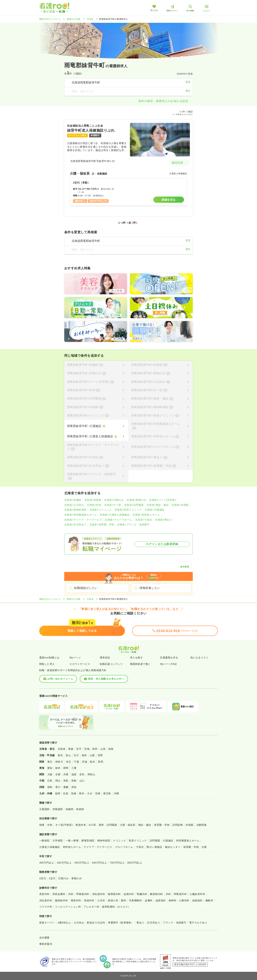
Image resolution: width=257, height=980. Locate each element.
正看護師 (44, 809)
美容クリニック (138, 841)
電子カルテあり (198, 923)
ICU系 (92, 825)
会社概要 (44, 938)
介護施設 (168, 841)
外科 (168, 894)
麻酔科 (209, 900)
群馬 (101, 762)
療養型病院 (88, 841)
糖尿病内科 (156, 894)
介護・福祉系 (128, 825)
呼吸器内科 (83, 894)
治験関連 (201, 825)
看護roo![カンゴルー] (50, 19)
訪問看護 (112, 825)
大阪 (50, 774)
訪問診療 (178, 825)
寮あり (140, 923)
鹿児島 (107, 793)
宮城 (87, 749)
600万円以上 (99, 863)
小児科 (101, 900)
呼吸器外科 (180, 894)
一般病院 (44, 841)
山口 (82, 781)
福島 (111, 749)
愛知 (50, 768)
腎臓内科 (142, 894)
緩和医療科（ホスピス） (116, 907)
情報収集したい (150, 588)
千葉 (76, 762)
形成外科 (89, 900)
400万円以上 (64, 863)
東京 (50, 762)
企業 (204, 847)
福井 (84, 755)
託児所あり (154, 923)
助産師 (80, 809)
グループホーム (124, 847)
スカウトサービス (80, 664)
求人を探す (136, 658)
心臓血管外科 (197, 894)
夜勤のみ (77, 878)
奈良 (82, 774)
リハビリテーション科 (68, 907)
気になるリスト (199, 658)
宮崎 (98, 793)
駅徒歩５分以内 (96, 923)
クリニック (119, 841)
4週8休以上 (64, 923)
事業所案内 (46, 944)
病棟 (42, 825)
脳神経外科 (61, 900)
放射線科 (197, 900)
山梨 (92, 755)
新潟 (60, 755)
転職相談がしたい (86, 588)
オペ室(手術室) (64, 825)
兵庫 (66, 774)
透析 (101, 825)
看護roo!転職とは (49, 658)
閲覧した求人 (47, 664)
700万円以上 (117, 863)
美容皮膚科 (59, 894)
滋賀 (74, 774)
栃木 (93, 762)
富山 (68, 755)
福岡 (58, 793)
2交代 (43, 878)
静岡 (66, 768)
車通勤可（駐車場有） (121, 923)
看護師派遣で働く (140, 664)
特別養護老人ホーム (188, 841)
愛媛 (66, 787)
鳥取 (66, 781)
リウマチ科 (46, 907)
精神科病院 (104, 841)
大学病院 (58, 841)
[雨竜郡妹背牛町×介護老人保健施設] (96, 436)
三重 (74, 768)
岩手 (79, 749)
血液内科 (129, 894)
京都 (58, 774)
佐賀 (66, 793)
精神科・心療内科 (179, 900)
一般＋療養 (72, 841)
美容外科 (44, 894)
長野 (100, 755)
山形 (103, 749)
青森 (71, 749)
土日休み (79, 923)
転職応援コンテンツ (111, 664)
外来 (50, 825)
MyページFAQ (168, 664)
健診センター (173, 847)
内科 (71, 894)
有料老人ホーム (72, 847)
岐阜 (58, 768)
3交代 (52, 878)
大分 (90, 793)
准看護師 (58, 809)
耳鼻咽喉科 (135, 900)
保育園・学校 (162, 825)
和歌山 (91, 774)
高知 (74, 787)
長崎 (74, 793)
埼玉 (68, 762)
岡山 (58, 781)
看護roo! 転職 (74, 19)
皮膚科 (149, 900)
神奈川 (59, 762)
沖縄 (116, 793)
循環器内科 (114, 894)
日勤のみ (63, 878)
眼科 (124, 900)
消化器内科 (99, 894)
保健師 (70, 809)
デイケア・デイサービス (98, 847)
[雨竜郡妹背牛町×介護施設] (96, 426)
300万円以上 (47, 863)
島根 (74, 781)
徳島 (50, 787)
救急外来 (81, 825)
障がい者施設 (154, 847)
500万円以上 (82, 863)
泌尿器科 (161, 900)
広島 (50, 781)
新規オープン (47, 923)
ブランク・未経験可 (175, 923)
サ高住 (140, 847)
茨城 (85, 762)
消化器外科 (46, 900)
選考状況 (105, 658)
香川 (58, 787)
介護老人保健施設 (50, 847)
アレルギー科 (91, 907)
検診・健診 (145, 825)
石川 (76, 755)
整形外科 (76, 900)
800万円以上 (135, 863)
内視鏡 (189, 825)
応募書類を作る (169, 658)
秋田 (95, 749)
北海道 (90, 19)
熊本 (82, 793)
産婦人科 (113, 900)
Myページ (75, 658)
